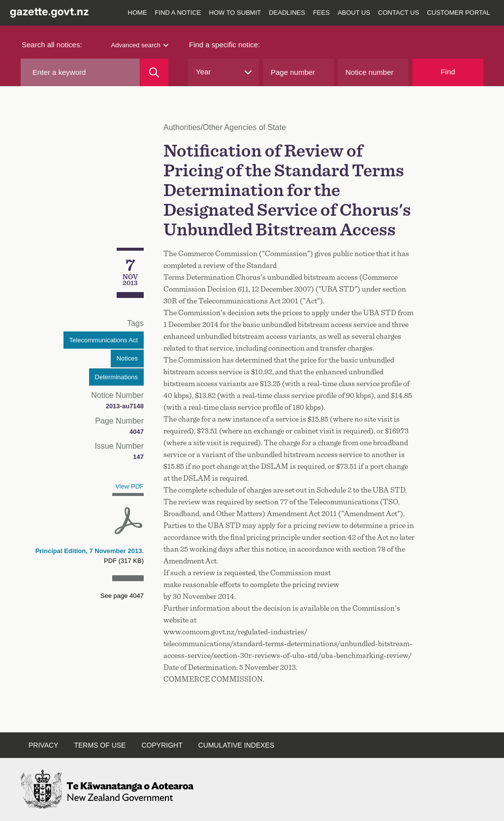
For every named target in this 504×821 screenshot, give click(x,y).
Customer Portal (458, 13)
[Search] (154, 72)
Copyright (162, 745)
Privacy (43, 745)
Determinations (116, 377)
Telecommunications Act (104, 340)
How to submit (235, 13)
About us (354, 13)
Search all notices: (52, 45)
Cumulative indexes (236, 745)
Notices (127, 358)
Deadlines (287, 13)
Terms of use (100, 745)
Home (138, 13)
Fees (321, 13)
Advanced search (140, 45)
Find (448, 72)
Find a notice (178, 13)
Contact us (398, 13)
